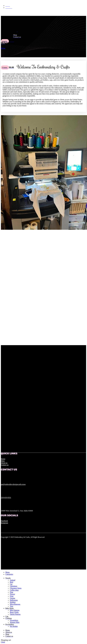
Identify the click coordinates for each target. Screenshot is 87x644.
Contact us (5, 465)
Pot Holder (14, 626)
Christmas (14, 586)
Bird (11, 582)
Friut (12, 596)
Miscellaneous (15, 604)
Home (3, 459)
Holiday (13, 602)
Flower (12, 594)
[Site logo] (9, 31)
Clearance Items (16, 588)
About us (4, 463)
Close (3, 642)
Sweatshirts (14, 620)
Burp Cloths (14, 612)
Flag (11, 592)
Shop (3, 461)
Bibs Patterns (15, 610)
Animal (13, 580)
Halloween (14, 600)
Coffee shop (14, 590)
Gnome (13, 598)
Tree (11, 606)
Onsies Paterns (15, 614)
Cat (11, 584)
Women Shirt (15, 622)
